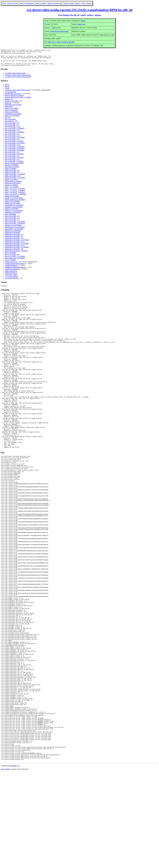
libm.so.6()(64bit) (11, 218)
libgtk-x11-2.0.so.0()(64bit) (14, 214)
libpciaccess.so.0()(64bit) (13, 234)
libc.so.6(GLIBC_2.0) (12, 126)
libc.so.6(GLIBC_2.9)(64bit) (14, 165)
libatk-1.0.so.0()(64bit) (12, 119)
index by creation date (55, 3)
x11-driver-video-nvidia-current (15, 76)
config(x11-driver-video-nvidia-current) (18, 78)
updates (98, 15)
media (83, 15)
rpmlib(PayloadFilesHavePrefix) (15, 271)
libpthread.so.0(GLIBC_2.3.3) (15, 249)
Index (4, 3)
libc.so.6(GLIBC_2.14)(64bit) (15, 135)
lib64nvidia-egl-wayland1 (13, 108)
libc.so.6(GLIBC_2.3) (12, 143)
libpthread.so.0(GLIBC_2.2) (14, 241)
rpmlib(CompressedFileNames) (15, 267)
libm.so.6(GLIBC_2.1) (12, 221)
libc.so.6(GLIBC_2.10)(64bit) (15, 132)
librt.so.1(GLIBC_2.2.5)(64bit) (15, 260)
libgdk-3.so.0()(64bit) (12, 199)
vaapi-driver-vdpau (11, 278)
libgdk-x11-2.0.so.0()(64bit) (14, 201)
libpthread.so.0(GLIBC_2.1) (14, 240)
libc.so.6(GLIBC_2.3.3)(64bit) (15, 146)
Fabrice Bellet (5, 865)
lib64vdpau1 (9, 110)
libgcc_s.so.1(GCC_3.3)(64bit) (15, 194)
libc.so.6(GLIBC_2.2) (12, 137)
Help (84, 3)
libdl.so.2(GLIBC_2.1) (12, 176)
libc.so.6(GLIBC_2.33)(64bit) (15, 152)
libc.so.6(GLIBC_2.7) (12, 159)
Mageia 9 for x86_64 (71, 15)
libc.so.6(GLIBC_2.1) (12, 128)
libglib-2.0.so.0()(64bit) (13, 207)
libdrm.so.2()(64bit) (11, 183)
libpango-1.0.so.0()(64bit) (13, 229)
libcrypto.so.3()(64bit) (12, 170)
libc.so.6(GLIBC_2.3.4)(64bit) (15, 150)
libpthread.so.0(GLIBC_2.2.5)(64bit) (17, 243)
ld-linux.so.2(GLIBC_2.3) (13, 104)
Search (89, 3)
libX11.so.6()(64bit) (11, 113)
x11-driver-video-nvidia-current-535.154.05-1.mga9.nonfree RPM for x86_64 (79, 10)
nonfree (90, 15)
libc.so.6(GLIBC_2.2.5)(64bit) (15, 141)
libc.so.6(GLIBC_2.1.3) (13, 130)
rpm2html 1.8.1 (15, 862)
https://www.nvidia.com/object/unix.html (61, 42)
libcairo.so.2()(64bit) (12, 168)
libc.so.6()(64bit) (10, 123)
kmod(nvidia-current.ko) (13, 97)
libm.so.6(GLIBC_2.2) (12, 223)
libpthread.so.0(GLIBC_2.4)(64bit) (16, 254)
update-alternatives (11, 274)
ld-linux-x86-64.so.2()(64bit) (14, 99)
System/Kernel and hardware (59, 31)
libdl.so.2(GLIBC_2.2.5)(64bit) (15, 177)
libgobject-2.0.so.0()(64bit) (14, 210)
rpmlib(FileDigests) (11, 269)
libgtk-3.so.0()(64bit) (12, 212)
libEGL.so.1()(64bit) (12, 112)
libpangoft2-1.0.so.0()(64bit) (14, 232)
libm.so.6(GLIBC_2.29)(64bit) (15, 227)
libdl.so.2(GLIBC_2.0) (12, 174)
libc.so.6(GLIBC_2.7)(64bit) (14, 161)
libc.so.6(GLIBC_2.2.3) (13, 139)
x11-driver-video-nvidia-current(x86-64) (18, 80)
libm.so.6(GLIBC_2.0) (12, 219)
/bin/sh (7, 88)
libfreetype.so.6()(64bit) (13, 187)
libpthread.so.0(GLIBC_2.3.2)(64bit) (17, 247)
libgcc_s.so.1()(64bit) (12, 190)
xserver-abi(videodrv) (12, 282)
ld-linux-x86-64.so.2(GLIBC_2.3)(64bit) (18, 101)
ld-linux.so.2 (9, 102)
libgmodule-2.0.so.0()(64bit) (14, 208)
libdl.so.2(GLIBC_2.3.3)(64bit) (15, 181)
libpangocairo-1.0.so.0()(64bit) (15, 230)
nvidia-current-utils (11, 265)
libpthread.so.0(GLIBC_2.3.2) (15, 245)
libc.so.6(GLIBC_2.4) (12, 155)
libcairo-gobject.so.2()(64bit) (14, 166)
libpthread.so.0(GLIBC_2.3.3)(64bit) (17, 250)
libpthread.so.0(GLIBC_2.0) (14, 238)
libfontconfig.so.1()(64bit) (13, 185)
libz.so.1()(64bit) (10, 263)
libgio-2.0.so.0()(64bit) (12, 205)
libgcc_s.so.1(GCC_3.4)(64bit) (15, 196)
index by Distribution (27, 3)
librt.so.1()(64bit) (10, 256)
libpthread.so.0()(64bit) (12, 236)
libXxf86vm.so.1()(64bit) (13, 117)
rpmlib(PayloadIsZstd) (12, 272)
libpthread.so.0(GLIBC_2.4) (14, 252)
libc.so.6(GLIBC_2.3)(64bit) (14, 144)
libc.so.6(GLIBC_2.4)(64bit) (14, 157)
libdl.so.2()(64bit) (11, 172)
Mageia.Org (81, 24)
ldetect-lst (8, 106)
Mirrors (78, 3)
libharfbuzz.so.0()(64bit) (13, 216)
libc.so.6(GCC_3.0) (11, 124)
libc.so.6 (8, 121)
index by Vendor (41, 3)
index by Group (13, 3)
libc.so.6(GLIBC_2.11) (12, 134)
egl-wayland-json (10, 95)
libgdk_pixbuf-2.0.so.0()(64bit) (15, 203)
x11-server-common (11, 280)
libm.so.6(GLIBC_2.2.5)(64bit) (15, 225)
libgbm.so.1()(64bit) (11, 188)
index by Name (69, 3)
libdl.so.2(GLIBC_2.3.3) (13, 179)
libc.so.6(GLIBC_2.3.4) (13, 148)
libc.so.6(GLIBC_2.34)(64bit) (15, 154)
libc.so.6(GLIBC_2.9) (12, 163)
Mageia (83, 21)
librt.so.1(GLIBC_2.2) (12, 258)
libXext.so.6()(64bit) (12, 115)
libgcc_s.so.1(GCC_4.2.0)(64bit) (16, 197)
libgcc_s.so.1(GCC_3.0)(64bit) (15, 192)
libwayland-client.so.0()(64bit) (15, 261)
